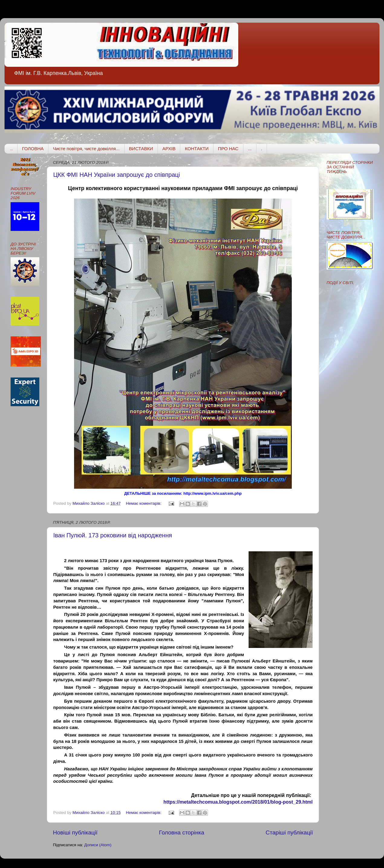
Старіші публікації (289, 832)
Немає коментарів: (144, 503)
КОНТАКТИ (197, 149)
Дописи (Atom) (98, 845)
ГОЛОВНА (33, 149)
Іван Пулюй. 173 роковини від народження (113, 535)
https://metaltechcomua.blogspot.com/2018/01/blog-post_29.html (238, 802)
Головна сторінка (182, 832)
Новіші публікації (75, 832)
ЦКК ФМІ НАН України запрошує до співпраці (117, 175)
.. (11, 149)
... (250, 149)
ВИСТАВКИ (141, 149)
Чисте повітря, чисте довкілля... (86, 149)
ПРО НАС (228, 149)
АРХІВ (169, 149)
